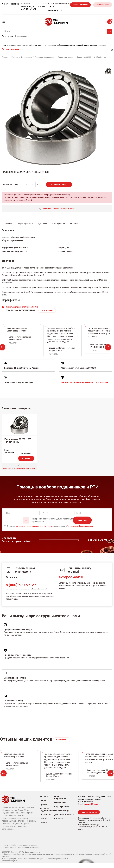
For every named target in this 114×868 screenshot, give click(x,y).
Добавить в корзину (59, 189)
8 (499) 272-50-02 (87, 801)
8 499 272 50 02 (90, 6)
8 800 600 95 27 (97, 10)
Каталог (44, 801)
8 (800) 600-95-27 (21, 590)
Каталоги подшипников (47, 814)
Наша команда (62, 815)
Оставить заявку (10, 54)
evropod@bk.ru (72, 582)
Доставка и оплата (64, 820)
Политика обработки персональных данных (19, 850)
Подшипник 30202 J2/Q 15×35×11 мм (18, 445)
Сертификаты (61, 811)
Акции (43, 805)
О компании (60, 807)
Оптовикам (46, 820)
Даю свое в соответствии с (51, 531)
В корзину (26, 463)
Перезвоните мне (36, 14)
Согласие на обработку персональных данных (21, 852)
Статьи (44, 828)
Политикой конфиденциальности (80, 531)
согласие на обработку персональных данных (34, 531)
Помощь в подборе (13, 14)
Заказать (82, 525)
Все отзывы (47, 315)
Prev (4, 779)
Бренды (44, 809)
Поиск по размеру (60, 802)
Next (108, 353)
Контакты (59, 824)
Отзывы (44, 824)
